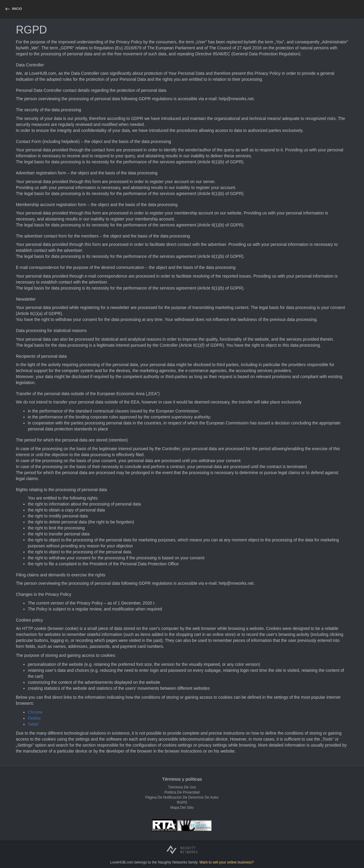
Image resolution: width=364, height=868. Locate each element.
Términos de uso (182, 787)
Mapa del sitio (182, 808)
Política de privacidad (182, 792)
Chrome (35, 712)
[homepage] (13, 9)
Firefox (34, 718)
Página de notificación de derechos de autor (182, 797)
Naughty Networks (173, 862)
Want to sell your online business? (227, 862)
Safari (33, 724)
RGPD (182, 802)
